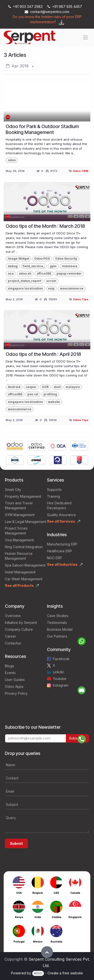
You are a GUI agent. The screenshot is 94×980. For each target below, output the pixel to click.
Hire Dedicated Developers (59, 505)
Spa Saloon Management (25, 565)
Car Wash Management (24, 579)
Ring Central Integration (24, 547)
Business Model (60, 629)
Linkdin (59, 672)
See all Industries (62, 564)
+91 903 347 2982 (26, 6)
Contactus (13, 643)
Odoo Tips (81, 299)
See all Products (19, 586)
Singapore (75, 917)
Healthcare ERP (59, 551)
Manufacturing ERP (62, 544)
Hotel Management (20, 572)
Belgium (38, 893)
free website (73, 973)
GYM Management (20, 515)
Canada (75, 893)
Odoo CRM (81, 171)
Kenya (19, 917)
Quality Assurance (61, 515)
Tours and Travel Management (19, 505)
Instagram (61, 685)
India (38, 917)
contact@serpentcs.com (47, 12)
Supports (54, 490)
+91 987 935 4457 (65, 6)
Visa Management (19, 540)
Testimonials (57, 623)
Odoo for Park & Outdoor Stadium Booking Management (42, 129)
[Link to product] (15, 446)
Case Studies (58, 616)
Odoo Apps (14, 686)
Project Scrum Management (16, 531)
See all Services (61, 521)
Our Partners (57, 636)
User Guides (15, 680)
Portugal (19, 942)
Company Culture (19, 629)
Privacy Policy (16, 693)
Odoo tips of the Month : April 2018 (43, 354)
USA (19, 893)
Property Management (23, 496)
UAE (56, 893)
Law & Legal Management (26, 522)
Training (53, 496)
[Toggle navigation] (85, 37)
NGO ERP (54, 558)
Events (10, 673)
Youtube (60, 679)
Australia (56, 942)
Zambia (56, 917)
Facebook (61, 659)
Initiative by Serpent (21, 623)
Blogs (9, 666)
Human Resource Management (19, 556)
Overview (13, 616)
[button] (47, 952)
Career (11, 636)
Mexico (38, 942)
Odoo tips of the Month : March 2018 (45, 226)
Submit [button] (16, 843)
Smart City (13, 490)
